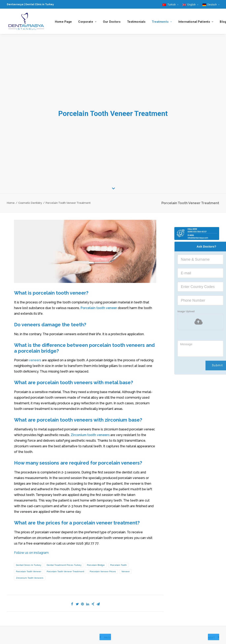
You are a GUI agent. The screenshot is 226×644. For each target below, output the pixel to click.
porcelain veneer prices (103, 572)
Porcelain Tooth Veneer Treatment (65, 572)
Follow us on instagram (31, 553)
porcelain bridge (96, 565)
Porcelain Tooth (118, 565)
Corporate (87, 22)
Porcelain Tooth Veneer (29, 572)
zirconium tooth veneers (30, 578)
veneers (35, 360)
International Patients (196, 22)
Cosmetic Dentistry (30, 203)
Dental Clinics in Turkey (29, 565)
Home (11, 203)
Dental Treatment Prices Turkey (64, 565)
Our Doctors (112, 22)
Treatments (162, 22)
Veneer (126, 572)
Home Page (63, 22)
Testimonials (136, 22)
